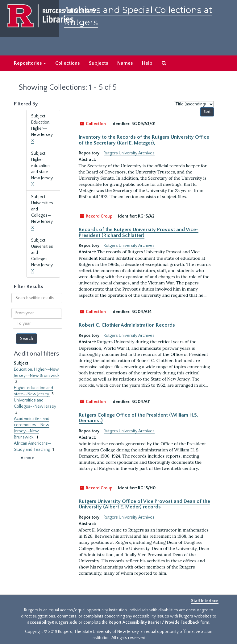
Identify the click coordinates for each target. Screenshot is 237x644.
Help (147, 63)
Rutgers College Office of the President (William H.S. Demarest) (138, 418)
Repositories (30, 63)
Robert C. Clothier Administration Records (127, 325)
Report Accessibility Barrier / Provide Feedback (154, 622)
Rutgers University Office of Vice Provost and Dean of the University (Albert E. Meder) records (144, 504)
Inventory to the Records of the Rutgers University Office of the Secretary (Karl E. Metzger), (144, 140)
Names (125, 63)
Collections (67, 63)
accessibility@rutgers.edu (52, 622)
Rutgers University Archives (129, 153)
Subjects (98, 63)
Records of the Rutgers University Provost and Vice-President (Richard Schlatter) (139, 232)
